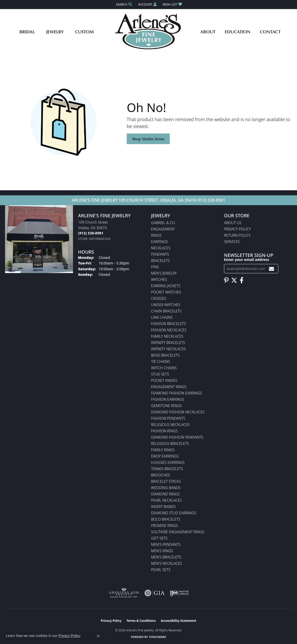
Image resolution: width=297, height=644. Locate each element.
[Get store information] (94, 239)
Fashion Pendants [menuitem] (168, 418)
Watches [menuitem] (159, 279)
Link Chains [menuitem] (162, 317)
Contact (270, 31)
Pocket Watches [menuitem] (166, 292)
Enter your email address (247, 260)
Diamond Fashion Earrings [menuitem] (177, 393)
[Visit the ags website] (124, 593)
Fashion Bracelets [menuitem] (168, 324)
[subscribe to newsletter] (271, 269)
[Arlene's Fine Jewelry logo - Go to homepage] (149, 32)
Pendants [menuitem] (160, 254)
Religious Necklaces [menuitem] (170, 425)
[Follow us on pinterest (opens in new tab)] (226, 280)
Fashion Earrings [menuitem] (168, 399)
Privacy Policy (237, 229)
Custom (84, 31)
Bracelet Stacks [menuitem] (166, 481)
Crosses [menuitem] (159, 298)
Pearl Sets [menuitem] (161, 570)
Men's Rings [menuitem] (162, 551)
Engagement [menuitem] (163, 229)
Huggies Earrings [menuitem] (168, 462)
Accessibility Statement (179, 621)
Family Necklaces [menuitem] (167, 336)
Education (238, 31)
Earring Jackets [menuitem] (166, 286)
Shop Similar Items (148, 139)
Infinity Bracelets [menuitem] (168, 343)
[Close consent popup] (98, 636)
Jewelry (55, 31)
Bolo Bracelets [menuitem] (166, 519)
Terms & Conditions (141, 621)
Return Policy (237, 235)
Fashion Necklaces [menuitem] (169, 330)
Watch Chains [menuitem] (164, 368)
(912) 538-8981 (211, 200)
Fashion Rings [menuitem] (164, 431)
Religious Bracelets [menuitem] (170, 444)
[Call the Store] (91, 233)
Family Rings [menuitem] (163, 450)
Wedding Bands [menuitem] (166, 488)
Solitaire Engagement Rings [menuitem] (178, 532)
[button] (123, 4)
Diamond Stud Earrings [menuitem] (174, 513)
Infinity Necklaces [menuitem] (168, 349)
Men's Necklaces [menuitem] (166, 563)
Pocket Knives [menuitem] (164, 380)
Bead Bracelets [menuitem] (165, 355)
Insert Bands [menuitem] (163, 507)
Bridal (27, 31)
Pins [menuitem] (155, 267)
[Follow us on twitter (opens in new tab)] (234, 280)
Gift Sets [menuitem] (159, 538)
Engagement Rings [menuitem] (169, 387)
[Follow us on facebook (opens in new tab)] (242, 280)
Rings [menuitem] (156, 235)
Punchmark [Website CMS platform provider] (158, 637)
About (208, 31)
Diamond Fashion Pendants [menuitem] (177, 437)
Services (232, 242)
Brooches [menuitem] (160, 475)
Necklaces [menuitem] (161, 248)
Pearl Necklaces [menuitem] (166, 500)
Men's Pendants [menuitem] (166, 544)
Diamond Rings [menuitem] (165, 494)
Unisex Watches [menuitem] (166, 305)
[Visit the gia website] (155, 593)
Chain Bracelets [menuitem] (166, 311)
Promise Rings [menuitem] (165, 526)
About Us (233, 223)
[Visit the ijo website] (179, 593)
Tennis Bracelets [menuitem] (167, 469)
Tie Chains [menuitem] (160, 361)
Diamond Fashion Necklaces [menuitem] (178, 412)
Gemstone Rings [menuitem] (166, 406)
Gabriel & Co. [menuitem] (163, 223)
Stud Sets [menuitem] (160, 374)
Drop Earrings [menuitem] (165, 456)
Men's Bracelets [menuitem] (166, 557)
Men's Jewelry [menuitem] (164, 273)
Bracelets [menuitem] (160, 261)
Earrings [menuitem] (159, 242)
